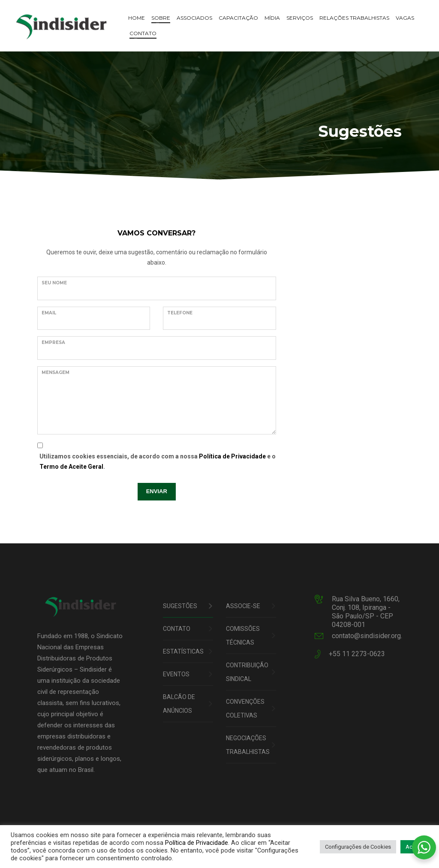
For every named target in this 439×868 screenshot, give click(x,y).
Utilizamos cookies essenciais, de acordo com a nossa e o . (158, 461)
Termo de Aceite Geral (71, 467)
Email (49, 313)
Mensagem (56, 372)
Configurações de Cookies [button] (358, 847)
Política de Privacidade (232, 456)
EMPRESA (53, 342)
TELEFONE (180, 313)
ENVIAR (157, 491)
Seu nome (54, 283)
